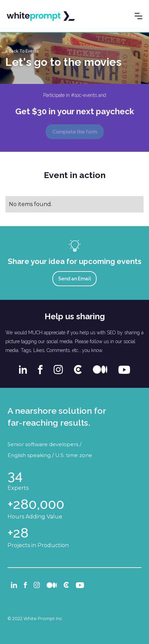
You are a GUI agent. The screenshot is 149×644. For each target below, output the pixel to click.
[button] (138, 16)
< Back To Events (22, 51)
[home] (41, 16)
